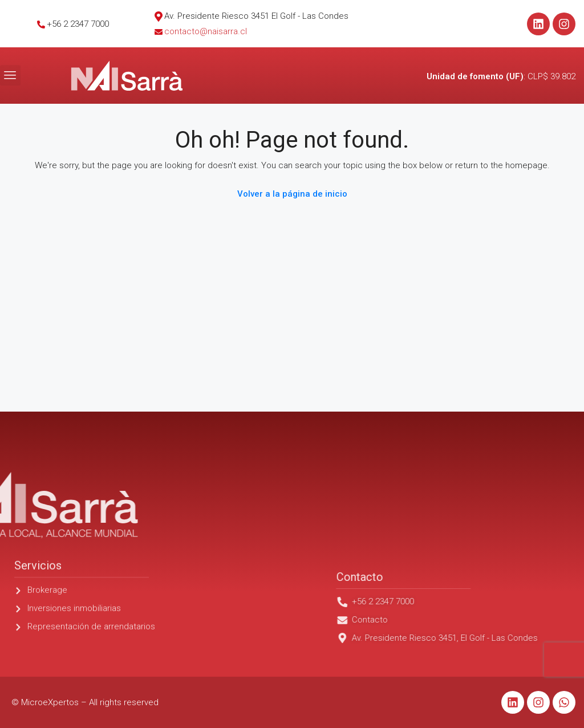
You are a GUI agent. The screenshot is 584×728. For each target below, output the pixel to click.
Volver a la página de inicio (292, 194)
